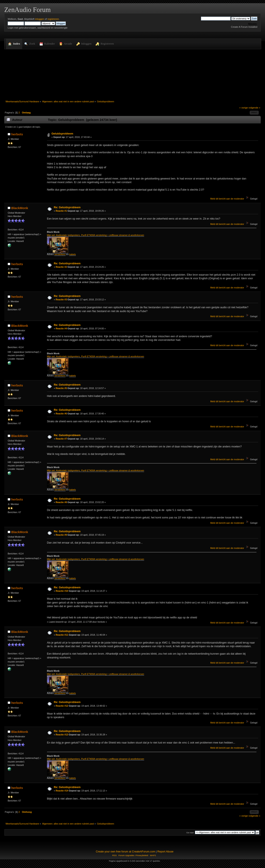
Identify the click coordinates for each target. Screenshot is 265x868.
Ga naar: (190, 833)
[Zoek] (216, 19)
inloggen (40, 19)
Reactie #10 (62, 591)
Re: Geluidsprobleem (67, 207)
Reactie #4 (61, 328)
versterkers (60, 254)
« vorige (244, 108)
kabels (72, 254)
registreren (53, 19)
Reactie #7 (61, 439)
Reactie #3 (61, 299)
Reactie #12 (62, 706)
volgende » (254, 108)
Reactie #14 (62, 791)
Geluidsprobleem (62, 134)
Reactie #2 (61, 267)
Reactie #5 (61, 388)
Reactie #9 (61, 535)
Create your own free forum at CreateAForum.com (126, 852)
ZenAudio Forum (27, 10)
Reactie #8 (61, 502)
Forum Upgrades (127, 855)
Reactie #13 (62, 735)
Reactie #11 (62, 635)
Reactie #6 (61, 414)
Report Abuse (165, 852)
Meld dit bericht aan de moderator (227, 199)
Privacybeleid (142, 855)
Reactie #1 (61, 211)
